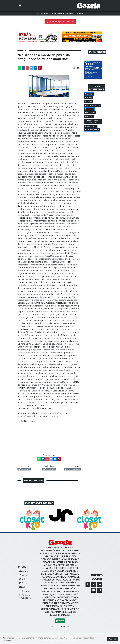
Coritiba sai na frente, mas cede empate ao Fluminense (61, 13)
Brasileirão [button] (90, 113)
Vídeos (24, 587)
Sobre (23, 575)
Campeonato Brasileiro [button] (93, 121)
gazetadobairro (52, 416)
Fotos (23, 583)
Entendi (112, 639)
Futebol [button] (89, 98)
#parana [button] (89, 116)
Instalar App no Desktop (60, 22)
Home (24, 572)
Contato (24, 591)
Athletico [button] (89, 109)
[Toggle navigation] (20, 6)
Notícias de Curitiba (44, 413)
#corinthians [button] (91, 126)
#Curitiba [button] (89, 94)
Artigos (24, 579)
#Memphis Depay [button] (92, 130)
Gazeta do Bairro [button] (92, 105)
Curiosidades (31, 416)
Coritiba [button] (89, 101)
